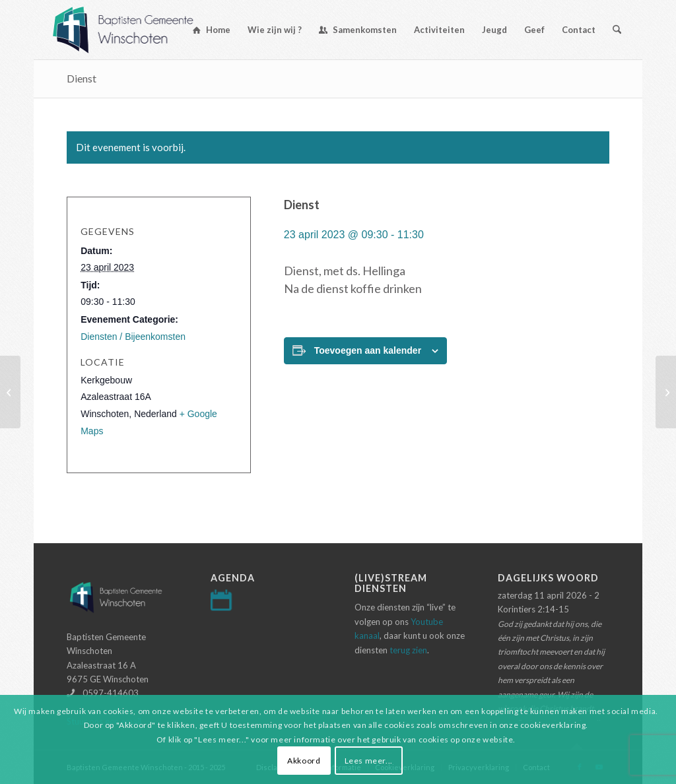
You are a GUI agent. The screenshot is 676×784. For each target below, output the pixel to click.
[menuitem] (212, 30)
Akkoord (304, 761)
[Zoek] (617, 30)
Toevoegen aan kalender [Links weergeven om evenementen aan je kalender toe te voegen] (368, 350)
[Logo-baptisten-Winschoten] (133, 30)
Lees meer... (369, 761)
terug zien (408, 650)
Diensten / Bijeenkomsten (133, 337)
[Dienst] (10, 392)
